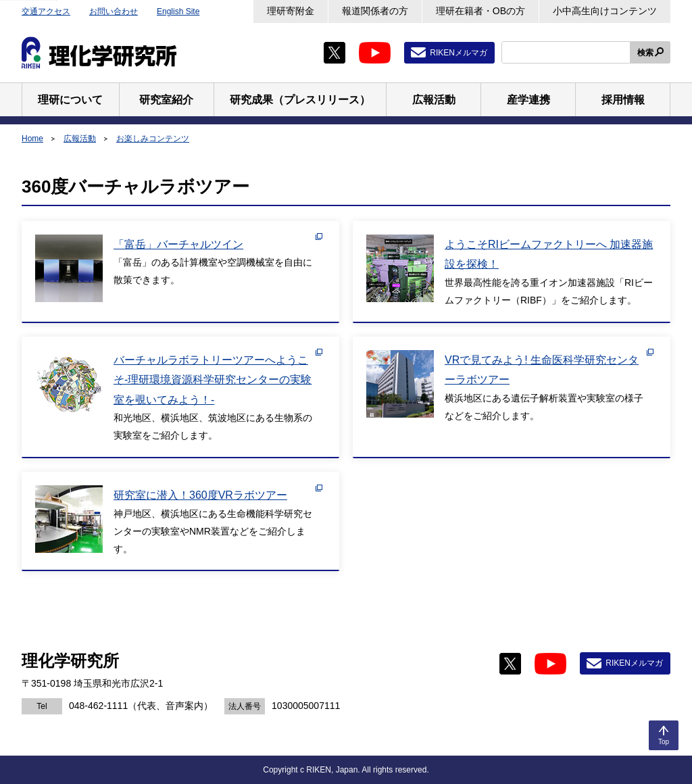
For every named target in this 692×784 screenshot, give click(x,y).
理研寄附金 (291, 11)
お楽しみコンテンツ (153, 139)
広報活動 (80, 139)
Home (32, 139)
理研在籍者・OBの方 (480, 11)
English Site (178, 11)
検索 (645, 53)
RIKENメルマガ (459, 53)
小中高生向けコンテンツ (605, 11)
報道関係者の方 (375, 11)
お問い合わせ (114, 11)
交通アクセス (46, 11)
